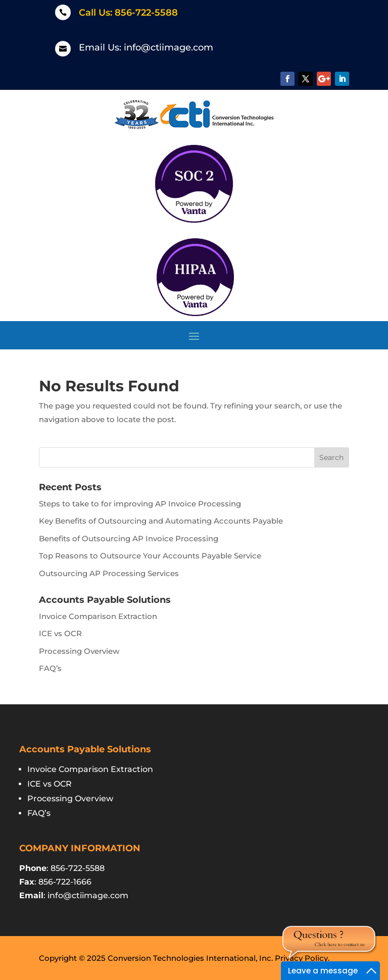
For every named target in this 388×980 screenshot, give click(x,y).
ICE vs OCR (60, 633)
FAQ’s (50, 668)
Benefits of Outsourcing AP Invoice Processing (129, 538)
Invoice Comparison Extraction (98, 616)
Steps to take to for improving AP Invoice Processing (140, 504)
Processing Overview (79, 651)
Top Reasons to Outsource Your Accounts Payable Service (150, 556)
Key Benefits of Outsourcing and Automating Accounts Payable (161, 521)
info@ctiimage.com (168, 47)
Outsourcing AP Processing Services (109, 573)
